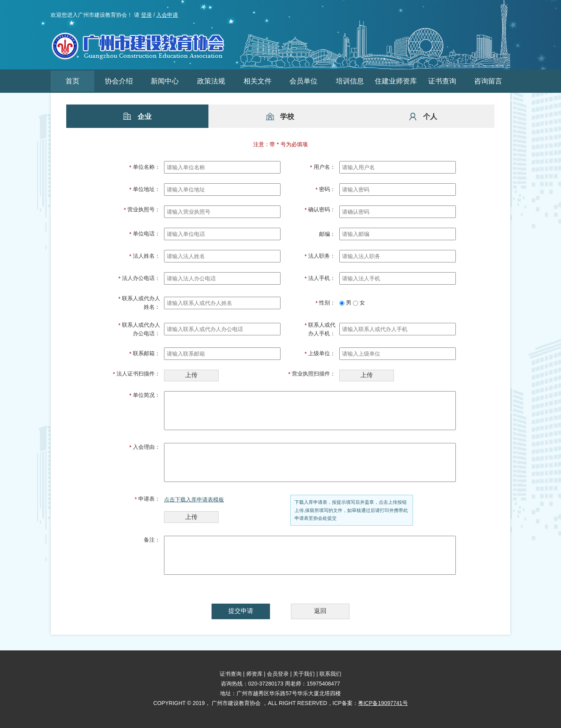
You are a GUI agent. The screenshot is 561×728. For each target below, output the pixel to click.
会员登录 (278, 674)
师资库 (254, 674)
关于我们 (304, 674)
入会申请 (167, 15)
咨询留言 (488, 81)
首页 (72, 81)
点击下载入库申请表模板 (194, 500)
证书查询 (442, 81)
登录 (146, 15)
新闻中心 (165, 81)
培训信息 (350, 81)
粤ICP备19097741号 (383, 703)
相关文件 (258, 81)
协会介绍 (119, 81)
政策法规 (211, 81)
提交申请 (241, 611)
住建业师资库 (396, 81)
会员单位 (303, 81)
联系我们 (330, 674)
